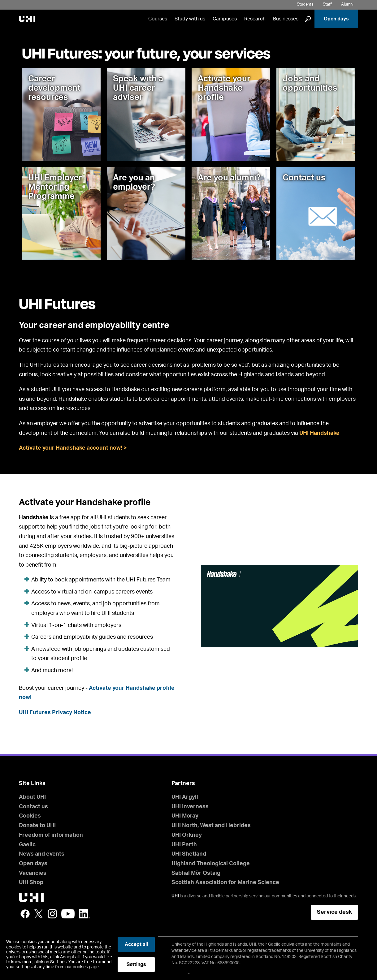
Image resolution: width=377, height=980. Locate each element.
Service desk (334, 912)
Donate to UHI (37, 826)
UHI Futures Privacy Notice (55, 713)
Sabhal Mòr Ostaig (196, 873)
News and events (42, 854)
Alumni (347, 4)
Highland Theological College (211, 864)
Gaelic (27, 845)
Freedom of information (51, 835)
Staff (327, 4)
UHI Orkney (187, 835)
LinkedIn (84, 914)
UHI (175, 896)
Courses (158, 19)
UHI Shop (31, 883)
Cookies (30, 816)
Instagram (52, 914)
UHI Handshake (319, 433)
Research (255, 19)
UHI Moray (185, 816)
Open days (336, 19)
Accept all (136, 944)
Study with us (190, 19)
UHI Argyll (185, 797)
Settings (136, 965)
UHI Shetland (189, 854)
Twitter (39, 914)
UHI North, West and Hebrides (211, 826)
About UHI (32, 797)
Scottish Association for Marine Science (225, 883)
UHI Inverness (190, 807)
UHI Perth (184, 845)
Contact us (33, 807)
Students (305, 4)
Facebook (25, 914)
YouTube (68, 914)
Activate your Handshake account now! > (73, 448)
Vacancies (33, 873)
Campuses (225, 19)
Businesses (286, 19)
